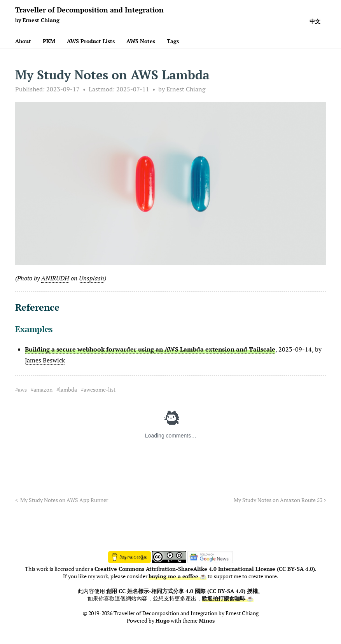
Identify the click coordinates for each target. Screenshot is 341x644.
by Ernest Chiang (182, 89)
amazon (43, 390)
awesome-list (100, 390)
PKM (49, 41)
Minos (207, 621)
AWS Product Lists (91, 41)
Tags (173, 41)
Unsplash (92, 278)
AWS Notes (141, 41)
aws (22, 390)
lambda (68, 390)
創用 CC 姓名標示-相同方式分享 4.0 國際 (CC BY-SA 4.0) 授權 (182, 591)
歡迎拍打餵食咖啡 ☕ (228, 598)
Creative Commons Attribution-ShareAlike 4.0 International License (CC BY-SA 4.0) (205, 569)
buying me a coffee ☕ (177, 576)
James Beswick (45, 360)
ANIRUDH (55, 278)
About (23, 41)
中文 (315, 21)
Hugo (163, 621)
